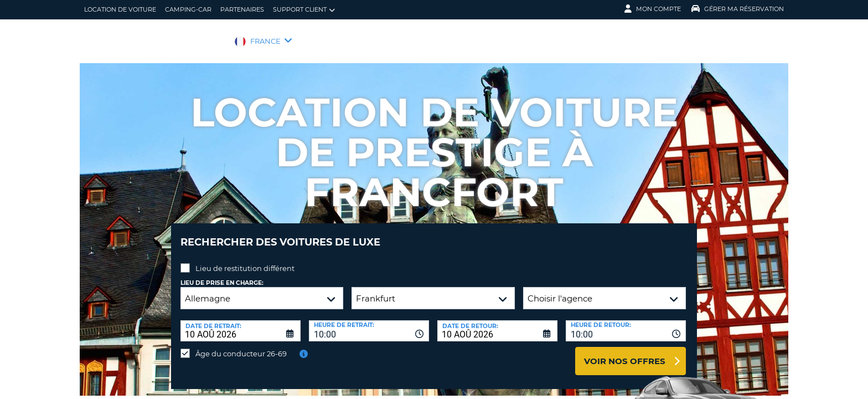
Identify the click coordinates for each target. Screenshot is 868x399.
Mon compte (653, 9)
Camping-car (188, 9)
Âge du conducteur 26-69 (241, 345)
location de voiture (120, 9)
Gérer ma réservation (738, 9)
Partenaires (242, 9)
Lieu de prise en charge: (222, 275)
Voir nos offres (625, 353)
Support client (304, 10)
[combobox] (369, 323)
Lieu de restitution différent (245, 260)
